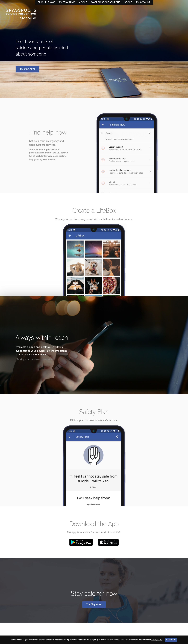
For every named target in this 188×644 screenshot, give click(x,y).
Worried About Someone (106, 2)
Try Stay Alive (27, 69)
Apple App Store (108, 542)
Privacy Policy (157, 640)
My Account (143, 2)
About (128, 2)
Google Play (81, 542)
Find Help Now (46, 2)
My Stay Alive (67, 2)
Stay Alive (21, 14)
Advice (83, 2)
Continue (171, 640)
